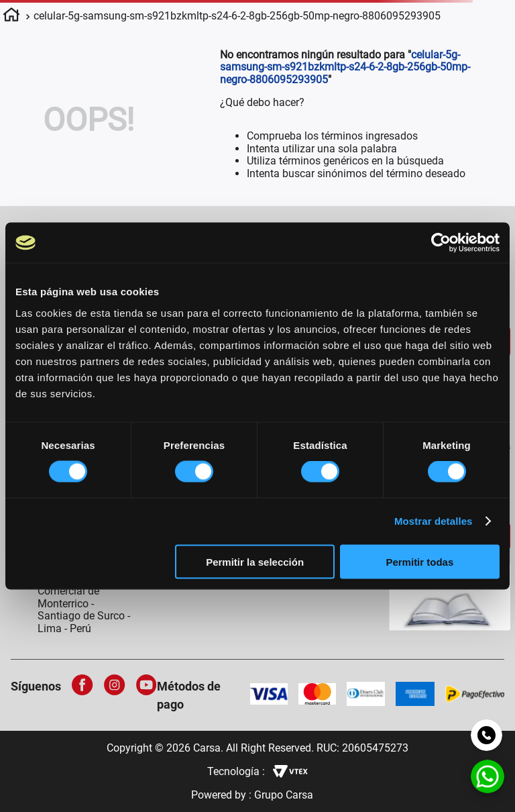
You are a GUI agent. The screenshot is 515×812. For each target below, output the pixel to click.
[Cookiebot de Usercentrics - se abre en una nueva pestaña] (441, 243)
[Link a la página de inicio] (11, 17)
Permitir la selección (255, 561)
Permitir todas (419, 561)
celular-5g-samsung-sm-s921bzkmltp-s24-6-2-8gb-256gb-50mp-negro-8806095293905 (237, 16)
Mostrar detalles (434, 521)
